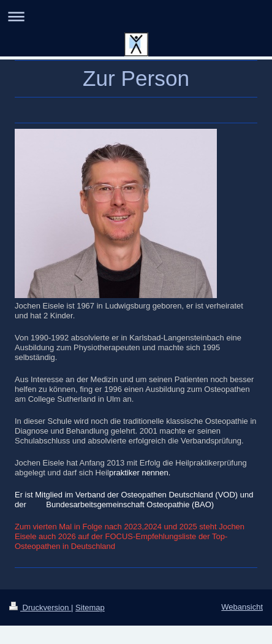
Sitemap (90, 608)
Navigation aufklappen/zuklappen (136, 16)
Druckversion (40, 608)
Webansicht (242, 607)
